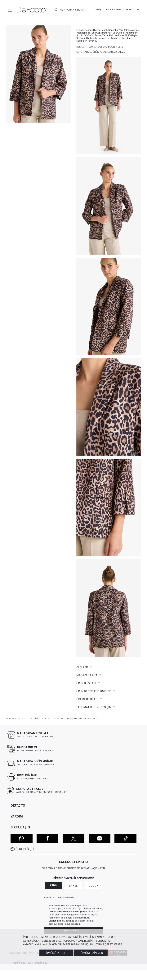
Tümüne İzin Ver (91, 953)
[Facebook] (48, 838)
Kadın (54, 885)
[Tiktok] (125, 838)
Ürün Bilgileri (88, 683)
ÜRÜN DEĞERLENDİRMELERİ (96, 691)
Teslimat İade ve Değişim (96, 707)
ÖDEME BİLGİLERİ (89, 699)
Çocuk (94, 886)
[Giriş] (98, 10)
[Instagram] (100, 838)
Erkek (73, 886)
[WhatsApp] (22, 838)
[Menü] (10, 10)
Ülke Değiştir (26, 849)
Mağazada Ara (89, 675)
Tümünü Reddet (56, 953)
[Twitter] (74, 838)
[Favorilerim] (114, 10)
